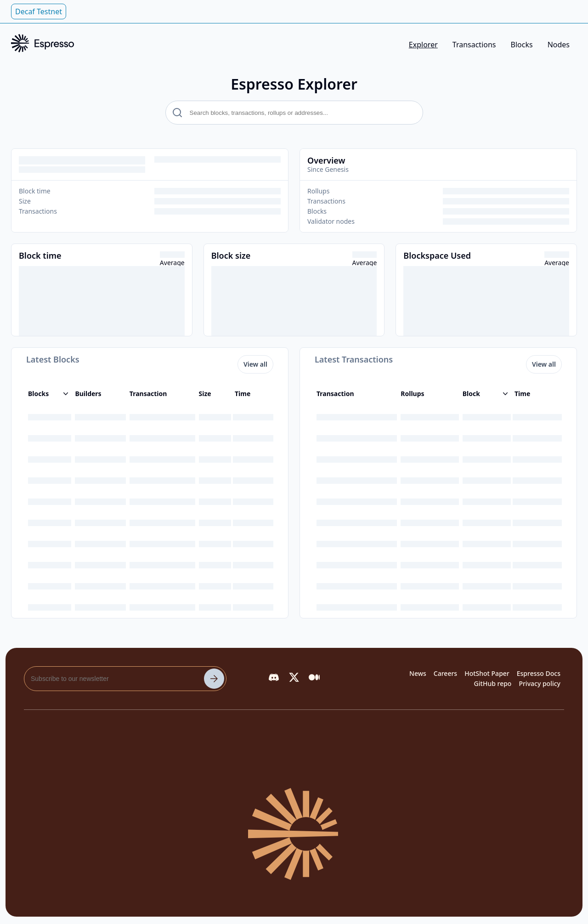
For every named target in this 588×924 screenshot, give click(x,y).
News (418, 673)
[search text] (294, 113)
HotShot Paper (487, 673)
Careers (445, 673)
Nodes (559, 45)
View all (255, 364)
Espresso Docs (539, 673)
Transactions (474, 45)
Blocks (522, 45)
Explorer (423, 45)
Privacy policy (540, 683)
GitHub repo (493, 683)
